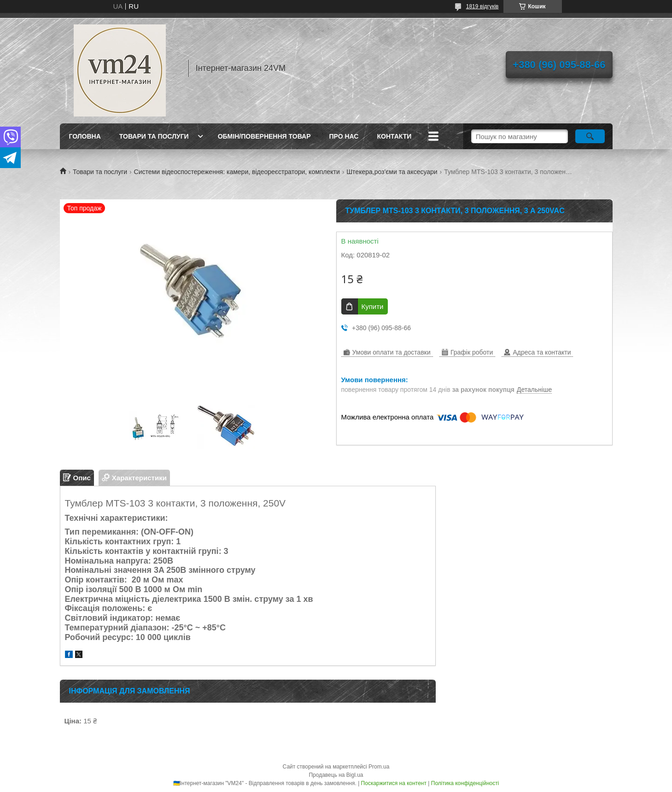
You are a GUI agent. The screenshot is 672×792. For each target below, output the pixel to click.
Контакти (394, 136)
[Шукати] (590, 136)
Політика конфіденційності (465, 783)
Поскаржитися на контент (394, 783)
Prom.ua (379, 767)
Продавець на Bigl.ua (336, 775)
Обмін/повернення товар (264, 136)
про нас (344, 136)
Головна (85, 136)
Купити (373, 306)
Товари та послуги (154, 136)
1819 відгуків (482, 6)
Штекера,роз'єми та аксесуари (392, 172)
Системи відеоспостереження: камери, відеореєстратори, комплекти (237, 172)
